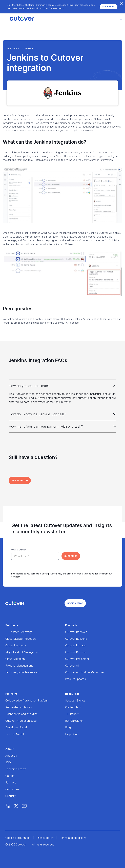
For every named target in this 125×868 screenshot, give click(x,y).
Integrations (13, 48)
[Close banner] (121, 4)
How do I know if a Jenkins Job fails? (37, 414)
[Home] (18, 19)
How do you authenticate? (29, 386)
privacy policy (55, 574)
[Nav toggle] (120, 19)
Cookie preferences (18, 838)
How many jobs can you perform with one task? (46, 426)
